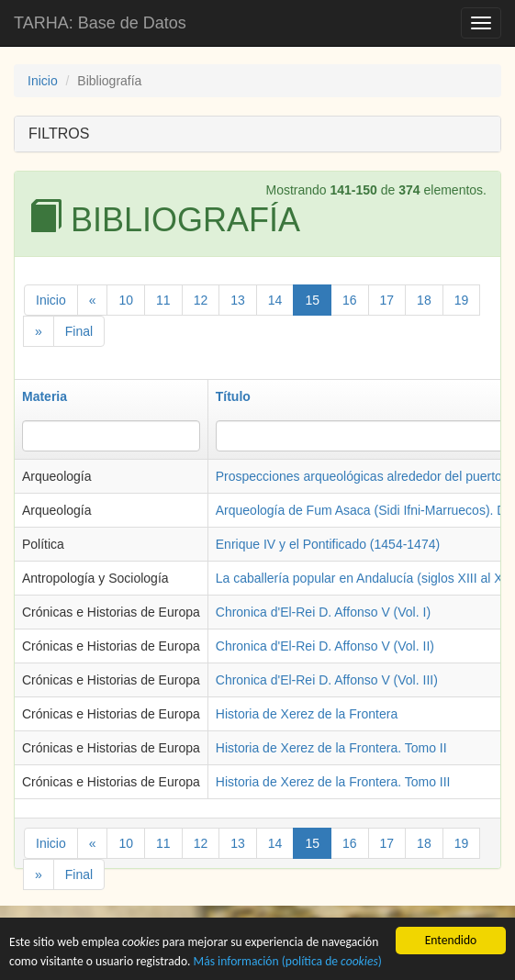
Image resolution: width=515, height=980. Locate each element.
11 (163, 300)
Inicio (43, 81)
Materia (45, 396)
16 (350, 300)
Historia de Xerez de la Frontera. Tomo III (333, 782)
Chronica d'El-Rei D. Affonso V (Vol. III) (327, 680)
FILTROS (59, 134)
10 (126, 300)
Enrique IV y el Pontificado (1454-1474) (328, 544)
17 (387, 300)
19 (462, 300)
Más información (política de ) (288, 968)
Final (79, 331)
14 (275, 300)
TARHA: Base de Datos (100, 23)
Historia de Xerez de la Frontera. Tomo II (331, 748)
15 (312, 300)
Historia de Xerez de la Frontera (307, 714)
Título (233, 396)
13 (238, 300)
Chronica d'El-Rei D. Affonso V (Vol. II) (325, 646)
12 (201, 300)
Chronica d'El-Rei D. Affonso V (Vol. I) (323, 612)
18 (424, 300)
